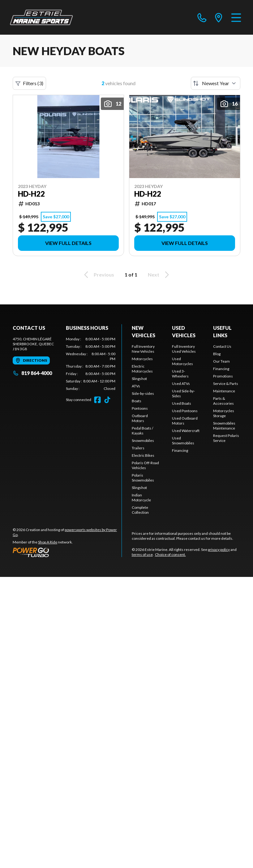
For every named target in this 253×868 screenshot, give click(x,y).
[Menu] (236, 17)
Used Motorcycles (182, 361)
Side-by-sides (143, 393)
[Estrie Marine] (41, 17)
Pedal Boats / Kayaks (142, 431)
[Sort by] (216, 83)
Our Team (221, 361)
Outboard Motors (140, 418)
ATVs (136, 386)
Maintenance (224, 391)
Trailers (138, 448)
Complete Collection (140, 510)
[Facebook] (97, 400)
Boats (137, 401)
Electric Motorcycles (142, 369)
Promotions (223, 376)
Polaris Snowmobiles (143, 478)
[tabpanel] (91, 364)
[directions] (219, 17)
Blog (217, 354)
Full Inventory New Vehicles (143, 349)
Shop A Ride (48, 542)
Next (159, 275)
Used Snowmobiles (183, 441)
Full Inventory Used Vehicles (184, 349)
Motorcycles (142, 359)
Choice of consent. (170, 554)
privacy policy (219, 550)
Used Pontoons (185, 411)
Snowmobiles (143, 441)
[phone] (202, 17)
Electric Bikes (143, 455)
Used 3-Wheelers (180, 374)
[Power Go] (67, 552)
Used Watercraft (186, 431)
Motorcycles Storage (224, 413)
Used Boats (182, 403)
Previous (98, 275)
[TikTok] (107, 400)
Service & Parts (226, 384)
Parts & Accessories (223, 401)
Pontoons (140, 408)
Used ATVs (181, 384)
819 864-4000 (32, 373)
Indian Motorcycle (141, 497)
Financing (180, 450)
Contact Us (222, 346)
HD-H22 (31, 194)
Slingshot (139, 379)
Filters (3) (29, 83)
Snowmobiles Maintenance (224, 426)
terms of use (142, 554)
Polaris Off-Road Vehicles (145, 465)
